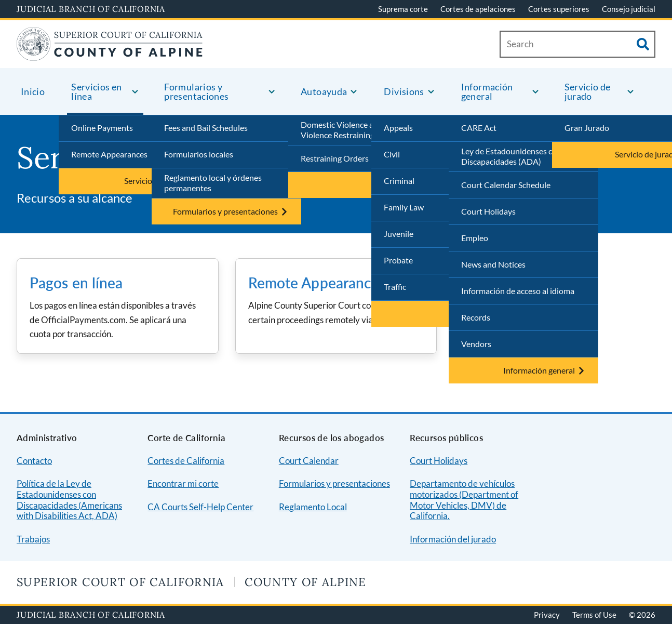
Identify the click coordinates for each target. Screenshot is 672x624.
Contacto (34, 461)
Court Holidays (488, 211)
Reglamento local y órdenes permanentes (213, 183)
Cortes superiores (559, 9)
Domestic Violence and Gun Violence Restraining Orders (351, 130)
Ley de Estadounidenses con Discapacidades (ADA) (511, 156)
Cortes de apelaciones (478, 9)
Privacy (547, 615)
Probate (398, 260)
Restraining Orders (335, 158)
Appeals (398, 128)
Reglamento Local (313, 507)
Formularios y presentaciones (334, 483)
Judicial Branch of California (91, 9)
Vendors (476, 344)
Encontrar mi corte (183, 483)
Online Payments (102, 128)
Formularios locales (199, 154)
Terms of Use (594, 615)
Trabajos (33, 539)
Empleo (475, 238)
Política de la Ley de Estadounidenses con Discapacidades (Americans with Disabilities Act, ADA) (69, 500)
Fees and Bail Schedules (206, 128)
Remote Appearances (109, 154)
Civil (392, 154)
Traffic (395, 287)
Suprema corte (403, 9)
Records (476, 317)
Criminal (399, 181)
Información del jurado (453, 539)
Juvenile (399, 234)
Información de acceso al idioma (518, 291)
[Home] (110, 54)
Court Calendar (309, 461)
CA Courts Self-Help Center (200, 507)
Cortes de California (186, 461)
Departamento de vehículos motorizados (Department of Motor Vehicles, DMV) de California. (464, 500)
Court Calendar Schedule (506, 185)
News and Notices (493, 264)
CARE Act (479, 128)
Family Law (404, 207)
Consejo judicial (629, 9)
